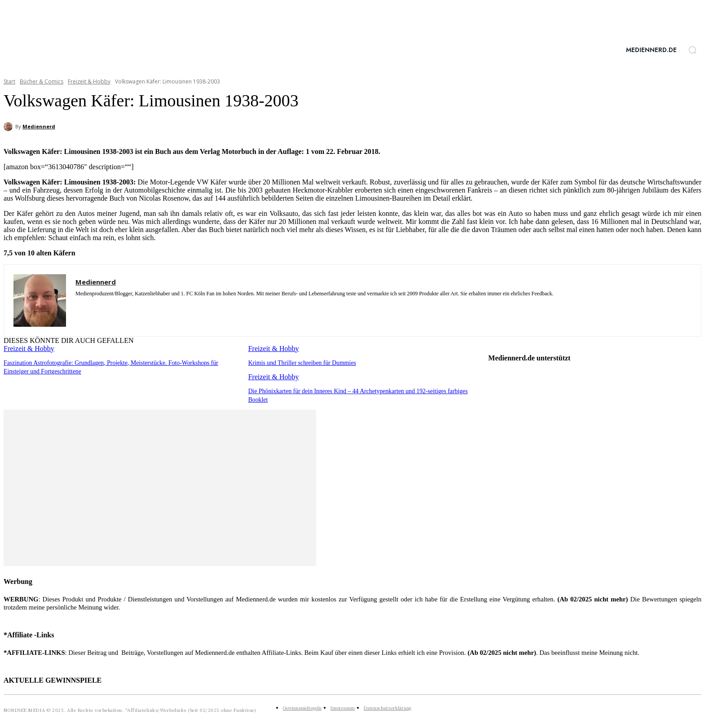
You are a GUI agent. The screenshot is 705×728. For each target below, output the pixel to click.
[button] (692, 50)
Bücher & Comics (42, 81)
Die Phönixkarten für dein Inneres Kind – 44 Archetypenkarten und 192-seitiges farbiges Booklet (362, 390)
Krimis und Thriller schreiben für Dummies (299, 362)
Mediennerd (39, 126)
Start (9, 81)
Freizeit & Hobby (89, 81)
